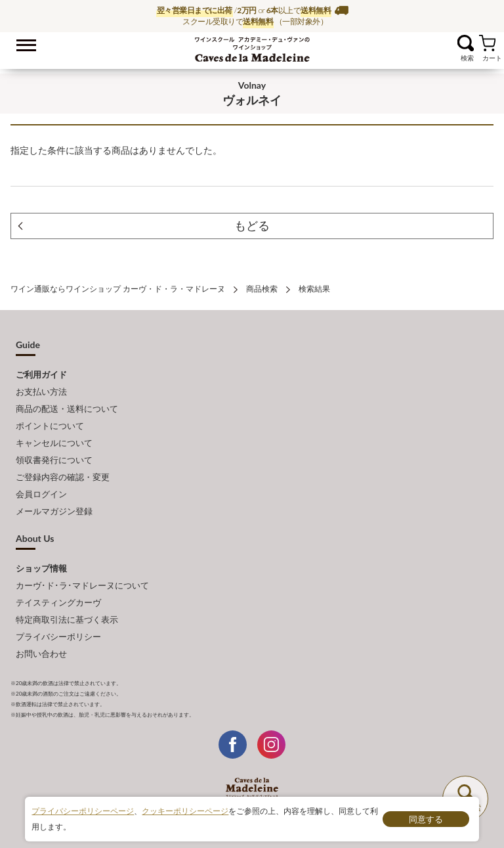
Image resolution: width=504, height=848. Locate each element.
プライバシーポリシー (58, 636)
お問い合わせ (41, 654)
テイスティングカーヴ (58, 602)
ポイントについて (50, 426)
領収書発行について (54, 460)
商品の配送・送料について (67, 409)
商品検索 (262, 289)
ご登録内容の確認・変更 (63, 477)
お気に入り (449, 43)
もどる (252, 225)
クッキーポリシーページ (185, 811)
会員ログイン (41, 494)
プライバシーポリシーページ (83, 811)
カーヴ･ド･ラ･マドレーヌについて (82, 585)
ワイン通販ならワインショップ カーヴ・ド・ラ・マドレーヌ (252, 47)
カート (487, 43)
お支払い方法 (41, 391)
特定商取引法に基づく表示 (67, 619)
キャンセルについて (54, 443)
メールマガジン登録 (54, 511)
